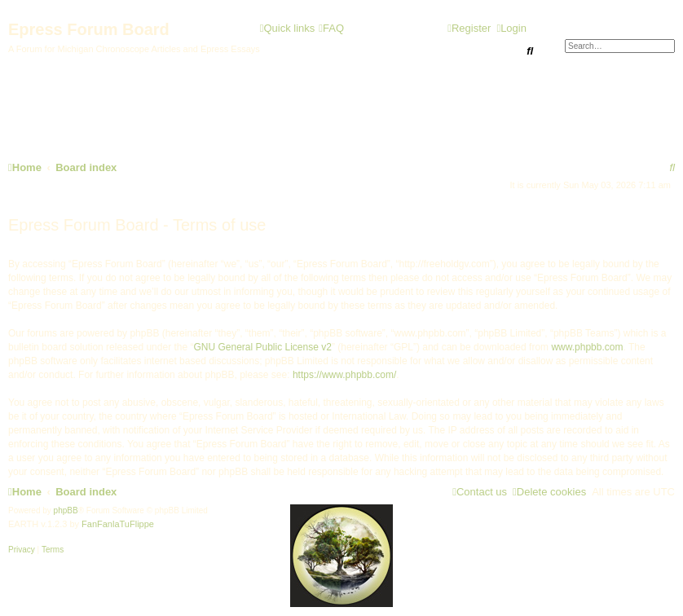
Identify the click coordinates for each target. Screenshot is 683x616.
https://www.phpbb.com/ (344, 375)
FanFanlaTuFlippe (118, 524)
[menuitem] (331, 28)
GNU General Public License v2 (262, 347)
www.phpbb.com (587, 347)
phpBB (66, 510)
